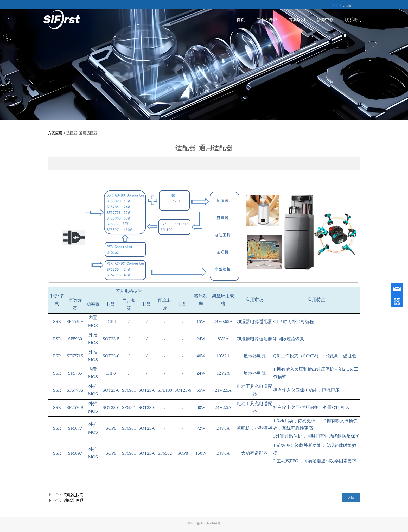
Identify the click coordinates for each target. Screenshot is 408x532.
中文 (335, 5)
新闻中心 (325, 20)
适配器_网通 (73, 500)
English (348, 5)
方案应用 (297, 20)
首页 (241, 20)
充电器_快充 (73, 495)
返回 (351, 497)
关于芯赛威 (267, 20)
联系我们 (353, 20)
